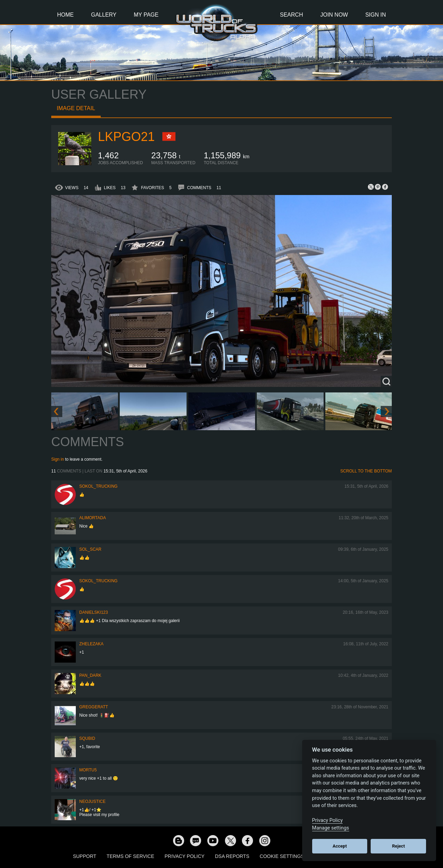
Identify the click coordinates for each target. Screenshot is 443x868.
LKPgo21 (126, 137)
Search (292, 15)
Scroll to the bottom (366, 471)
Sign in (58, 459)
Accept (340, 846)
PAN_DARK (90, 675)
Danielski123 (94, 612)
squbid (87, 738)
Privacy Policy (185, 856)
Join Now (334, 15)
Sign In (376, 15)
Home (65, 15)
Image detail (76, 108)
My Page (146, 15)
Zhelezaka (91, 644)
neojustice (92, 801)
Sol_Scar (90, 549)
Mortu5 (88, 770)
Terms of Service (130, 856)
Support (85, 856)
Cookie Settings (282, 856)
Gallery (104, 15)
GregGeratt (94, 707)
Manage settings (331, 828)
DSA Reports (232, 856)
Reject (399, 846)
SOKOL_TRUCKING (98, 486)
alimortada (93, 518)
